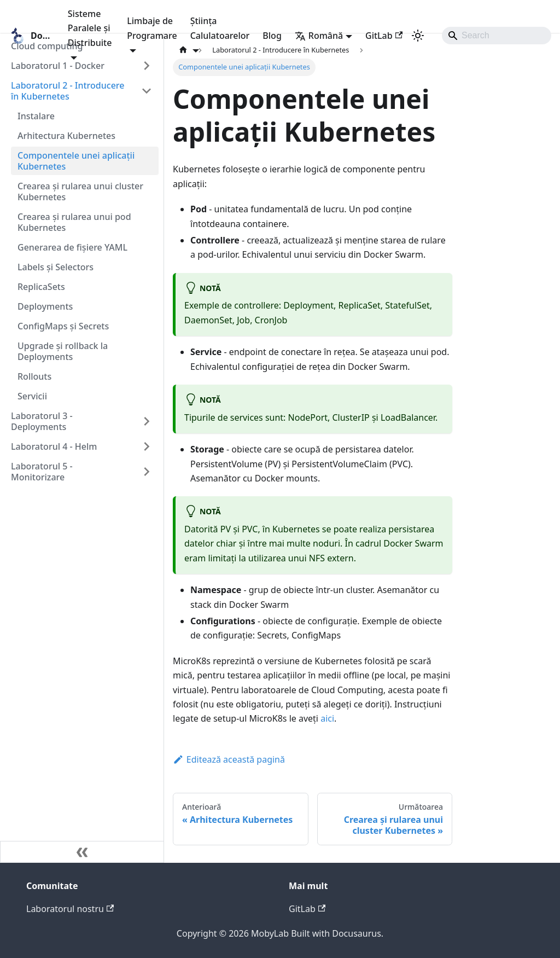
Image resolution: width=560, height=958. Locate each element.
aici (327, 718)
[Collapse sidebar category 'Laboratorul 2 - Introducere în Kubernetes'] (147, 91)
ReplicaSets (41, 287)
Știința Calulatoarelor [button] (220, 28)
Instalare (36, 116)
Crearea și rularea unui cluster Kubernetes (80, 191)
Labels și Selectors (56, 267)
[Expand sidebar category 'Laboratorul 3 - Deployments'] (147, 421)
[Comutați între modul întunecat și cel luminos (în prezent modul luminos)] (418, 36)
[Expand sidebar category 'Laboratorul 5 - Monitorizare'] (147, 472)
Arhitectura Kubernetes (66, 136)
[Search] (497, 36)
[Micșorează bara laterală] (82, 852)
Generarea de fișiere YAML (72, 247)
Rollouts (34, 376)
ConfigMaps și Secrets (63, 326)
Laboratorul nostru (70, 909)
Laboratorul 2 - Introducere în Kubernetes (68, 91)
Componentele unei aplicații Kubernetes (76, 161)
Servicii (32, 396)
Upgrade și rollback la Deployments (63, 351)
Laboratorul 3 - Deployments (42, 421)
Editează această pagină (229, 759)
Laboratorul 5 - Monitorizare (42, 472)
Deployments (45, 306)
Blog (272, 36)
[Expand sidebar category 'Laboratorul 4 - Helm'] (147, 446)
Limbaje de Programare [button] (152, 28)
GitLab (384, 36)
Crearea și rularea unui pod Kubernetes (74, 222)
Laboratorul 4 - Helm (54, 446)
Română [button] (319, 36)
